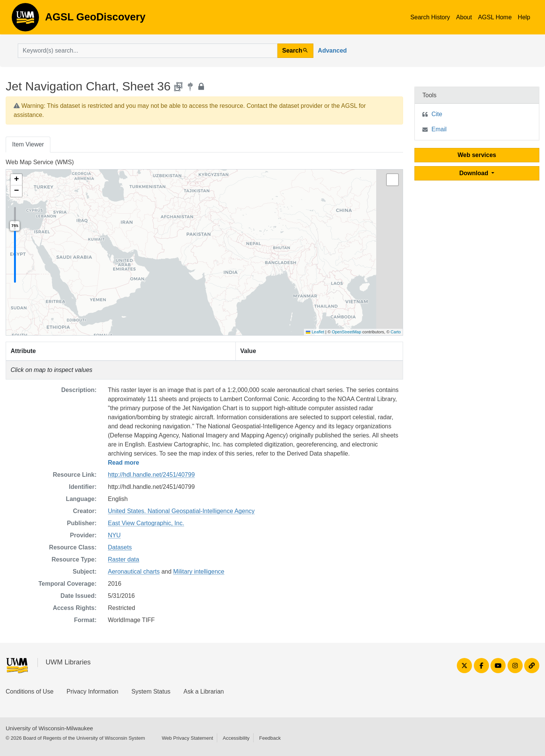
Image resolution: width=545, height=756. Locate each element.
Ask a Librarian (204, 691)
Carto (396, 332)
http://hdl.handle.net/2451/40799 (151, 475)
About (464, 17)
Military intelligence (199, 572)
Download (475, 173)
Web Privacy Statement (187, 738)
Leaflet (315, 332)
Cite (437, 114)
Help (524, 17)
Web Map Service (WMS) (40, 162)
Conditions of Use (30, 691)
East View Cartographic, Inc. (146, 523)
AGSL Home (495, 17)
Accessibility (236, 738)
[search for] (148, 51)
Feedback (270, 738)
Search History (430, 17)
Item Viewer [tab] (28, 144)
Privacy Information (93, 691)
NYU (114, 535)
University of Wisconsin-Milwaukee (49, 728)
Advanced (332, 51)
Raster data (124, 559)
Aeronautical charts (134, 572)
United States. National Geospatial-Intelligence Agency (181, 511)
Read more (124, 463)
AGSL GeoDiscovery (25, 20)
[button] (16, 180)
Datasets (120, 547)
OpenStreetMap (347, 332)
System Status (151, 691)
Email (439, 129)
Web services (477, 155)
